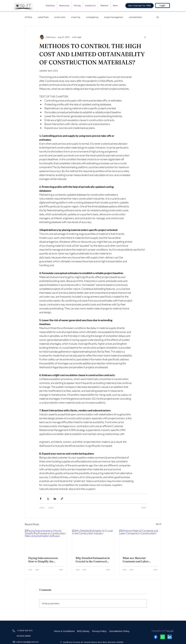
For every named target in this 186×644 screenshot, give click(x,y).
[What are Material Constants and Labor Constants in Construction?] (140, 541)
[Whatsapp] (163, 637)
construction (60, 17)
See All (158, 524)
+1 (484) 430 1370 (25, 631)
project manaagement (114, 17)
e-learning (76, 17)
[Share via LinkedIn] (55, 499)
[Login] (162, 5)
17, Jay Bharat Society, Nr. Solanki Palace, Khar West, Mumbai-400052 (92, 642)
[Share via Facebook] (41, 499)
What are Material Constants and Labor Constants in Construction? (140, 560)
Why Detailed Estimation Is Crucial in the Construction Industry (93, 560)
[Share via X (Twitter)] (48, 499)
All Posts (28, 17)
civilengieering (92, 17)
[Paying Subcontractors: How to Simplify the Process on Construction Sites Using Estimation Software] (46, 541)
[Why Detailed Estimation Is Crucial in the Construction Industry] (93, 541)
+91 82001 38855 (23, 636)
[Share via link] (62, 499)
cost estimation (136, 17)
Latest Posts (43, 17)
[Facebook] (156, 637)
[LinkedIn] (170, 637)
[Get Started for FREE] (139, 6)
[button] (50, 6)
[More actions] (145, 37)
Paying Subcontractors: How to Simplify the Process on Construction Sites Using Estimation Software (44, 560)
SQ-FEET (170, 631)
